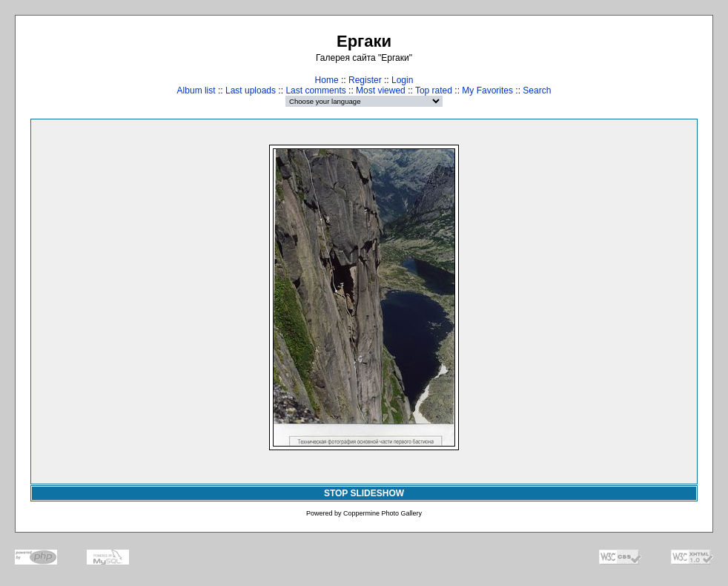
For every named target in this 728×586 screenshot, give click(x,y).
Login (402, 80)
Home (327, 80)
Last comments (315, 90)
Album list (196, 90)
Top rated (434, 90)
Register (365, 80)
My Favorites (487, 90)
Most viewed (381, 90)
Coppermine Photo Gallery (383, 513)
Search (537, 90)
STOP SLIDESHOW (364, 493)
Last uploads (251, 90)
